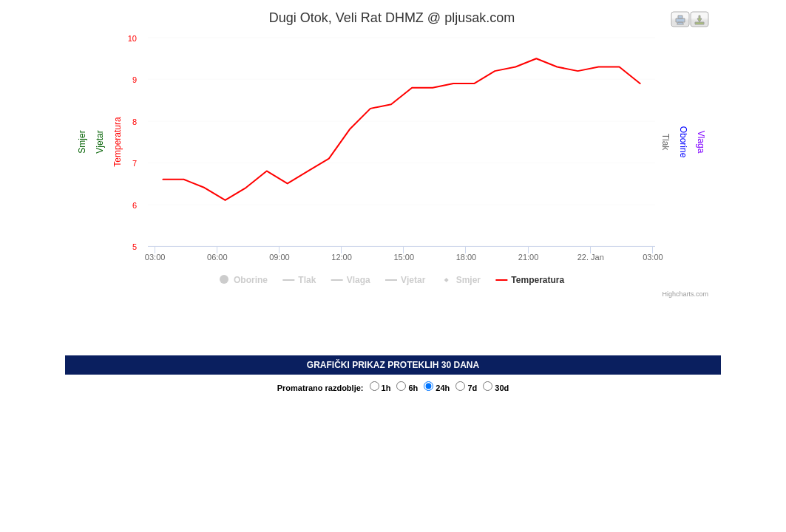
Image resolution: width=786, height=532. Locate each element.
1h (380, 388)
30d (496, 388)
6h (407, 388)
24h (437, 388)
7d (466, 388)
